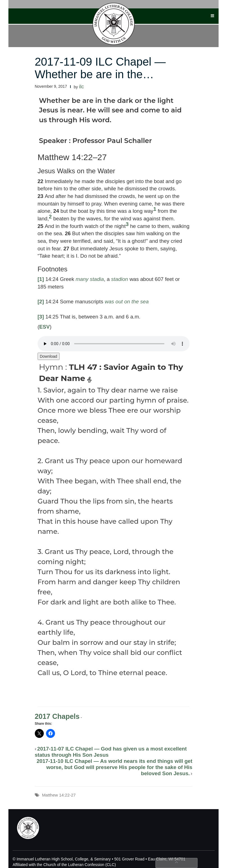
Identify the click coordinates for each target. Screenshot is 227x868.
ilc (82, 86)
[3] (41, 317)
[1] (41, 279)
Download (49, 356)
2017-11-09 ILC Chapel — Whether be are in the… (100, 68)
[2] (41, 302)
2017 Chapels (57, 716)
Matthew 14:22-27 (59, 795)
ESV (44, 327)
